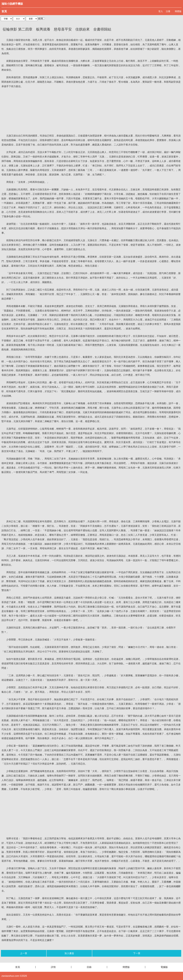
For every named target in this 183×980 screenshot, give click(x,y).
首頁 (4, 11)
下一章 (137, 953)
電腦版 (164, 967)
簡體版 (178, 11)
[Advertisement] (91, 111)
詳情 (53, 967)
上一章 (24, 953)
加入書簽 (69, 953)
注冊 (168, 11)
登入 (161, 11)
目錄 (89, 967)
